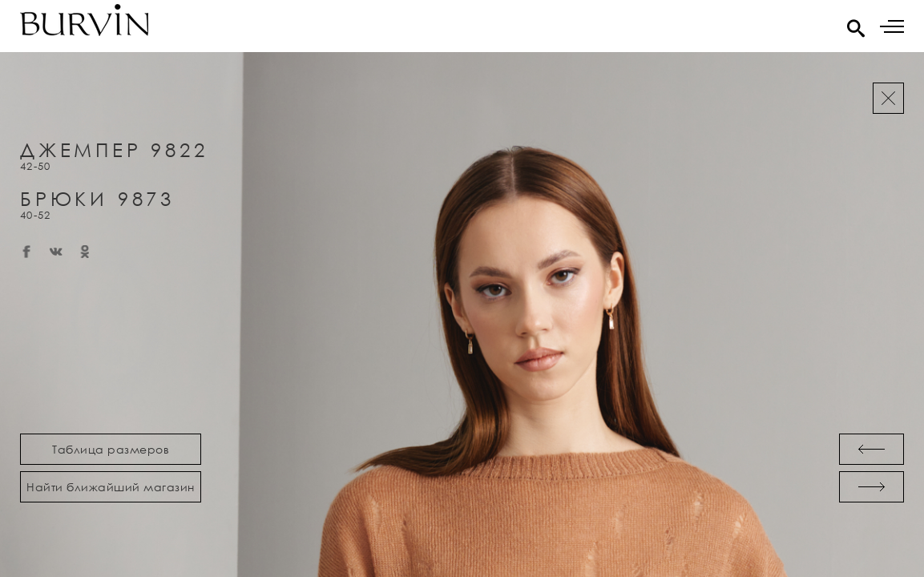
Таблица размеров (111, 449)
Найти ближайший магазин (111, 487)
